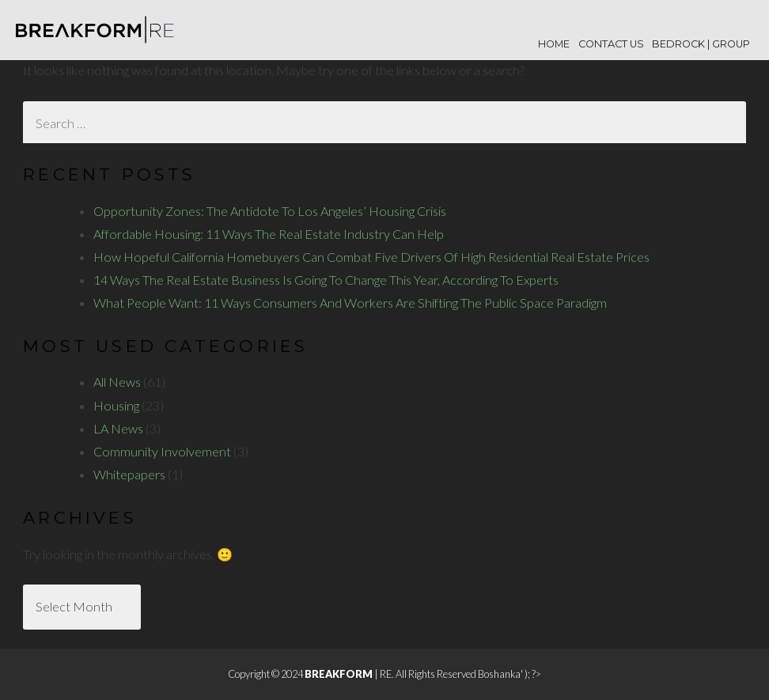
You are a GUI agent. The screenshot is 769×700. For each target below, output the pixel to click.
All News (117, 382)
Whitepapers (129, 474)
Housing (116, 405)
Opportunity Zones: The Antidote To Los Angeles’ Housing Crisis (270, 211)
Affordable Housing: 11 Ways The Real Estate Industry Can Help (269, 234)
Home (554, 44)
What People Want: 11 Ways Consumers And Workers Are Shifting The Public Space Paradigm (350, 303)
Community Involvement (162, 451)
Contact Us (611, 44)
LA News (118, 428)
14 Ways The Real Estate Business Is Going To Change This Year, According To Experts (326, 280)
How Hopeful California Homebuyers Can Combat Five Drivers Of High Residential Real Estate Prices (371, 257)
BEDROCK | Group (701, 44)
